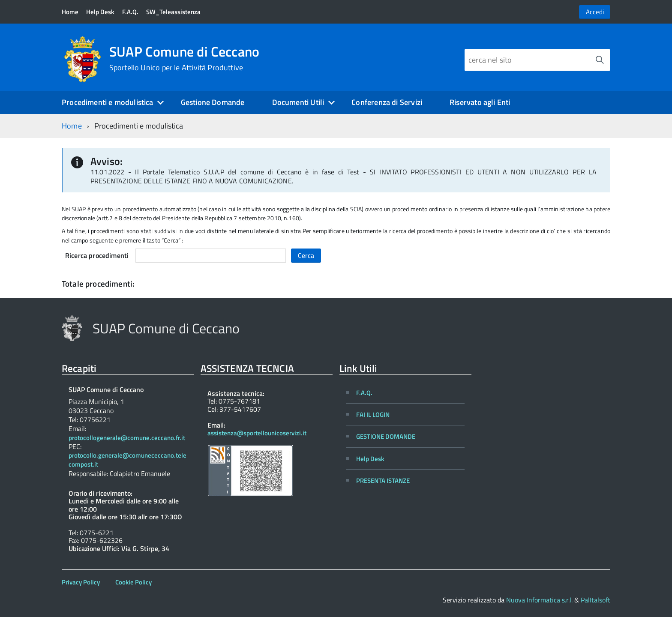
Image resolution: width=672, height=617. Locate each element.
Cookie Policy (133, 582)
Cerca (306, 255)
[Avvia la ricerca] (600, 60)
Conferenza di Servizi (387, 102)
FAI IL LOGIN (373, 415)
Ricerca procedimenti (97, 255)
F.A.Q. (130, 12)
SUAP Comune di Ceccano (184, 58)
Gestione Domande (213, 102)
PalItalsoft (595, 600)
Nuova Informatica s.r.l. (539, 600)
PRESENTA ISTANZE (383, 481)
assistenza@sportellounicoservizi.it (257, 433)
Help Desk (100, 12)
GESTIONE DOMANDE (386, 436)
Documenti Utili (298, 102)
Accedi (595, 12)
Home (70, 12)
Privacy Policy (81, 582)
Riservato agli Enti (480, 102)
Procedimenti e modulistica (108, 102)
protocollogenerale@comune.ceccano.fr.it (127, 438)
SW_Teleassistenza (173, 12)
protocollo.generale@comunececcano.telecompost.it (127, 460)
